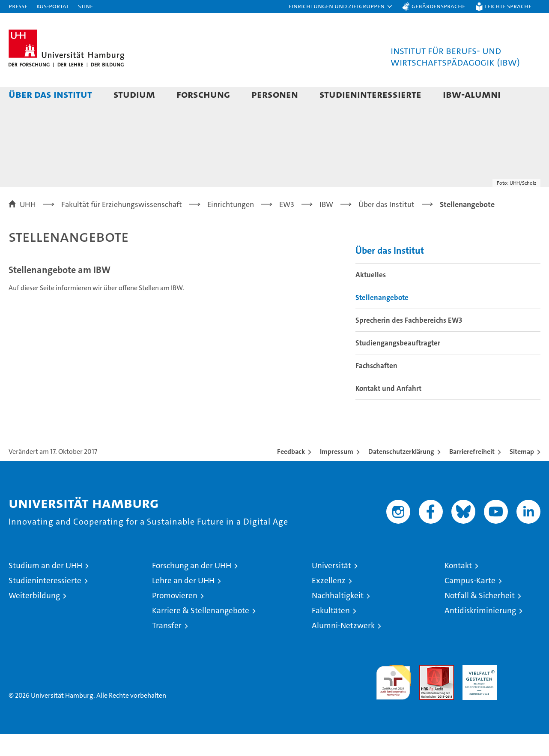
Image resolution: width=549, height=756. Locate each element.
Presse (18, 6)
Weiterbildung (34, 617)
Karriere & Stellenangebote (201, 632)
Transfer (167, 647)
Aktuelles (371, 297)
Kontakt (458, 587)
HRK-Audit (478, 691)
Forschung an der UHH (192, 587)
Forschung (203, 94)
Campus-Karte (470, 602)
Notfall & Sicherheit (480, 617)
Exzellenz (329, 602)
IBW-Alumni (472, 94)
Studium (134, 94)
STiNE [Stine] (85, 6)
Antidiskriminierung (480, 632)
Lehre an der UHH (183, 602)
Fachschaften (376, 387)
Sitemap (522, 473)
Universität (331, 587)
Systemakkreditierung (523, 691)
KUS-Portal (53, 6)
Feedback (291, 473)
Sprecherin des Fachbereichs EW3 (409, 342)
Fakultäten (331, 632)
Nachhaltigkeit (338, 617)
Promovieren (175, 617)
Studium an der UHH (45, 587)
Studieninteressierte (370, 94)
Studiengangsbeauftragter (398, 365)
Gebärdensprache (438, 6)
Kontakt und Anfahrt (388, 410)
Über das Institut (50, 94)
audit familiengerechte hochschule (393, 700)
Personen (275, 94)
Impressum (337, 473)
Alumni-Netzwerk (343, 647)
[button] (341, 6)
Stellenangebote (382, 319)
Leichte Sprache (508, 6)
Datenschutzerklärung (401, 473)
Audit (427, 691)
